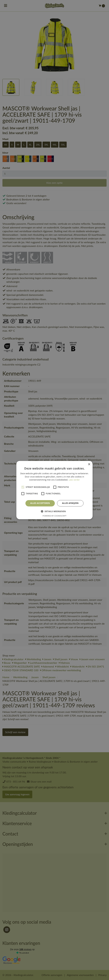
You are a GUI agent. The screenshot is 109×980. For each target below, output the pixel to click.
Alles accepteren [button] (40, 503)
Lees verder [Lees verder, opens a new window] (74, 480)
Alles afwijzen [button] (70, 503)
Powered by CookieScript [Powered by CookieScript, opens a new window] (55, 516)
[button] (54, 511)
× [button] (89, 464)
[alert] (54, 490)
